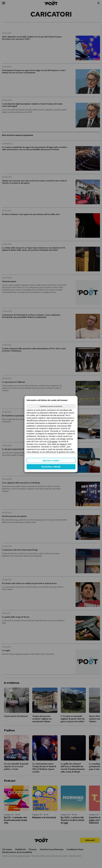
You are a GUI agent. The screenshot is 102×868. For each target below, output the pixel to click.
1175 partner (52, 441)
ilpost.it (63, 444)
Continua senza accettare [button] (51, 406)
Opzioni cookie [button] (51, 461)
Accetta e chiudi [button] (51, 467)
